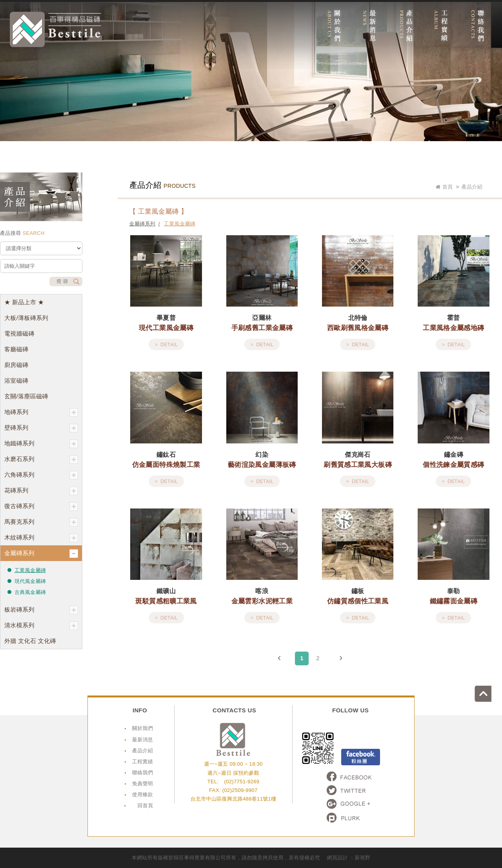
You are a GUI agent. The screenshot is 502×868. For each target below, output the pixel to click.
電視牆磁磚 (19, 333)
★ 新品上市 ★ (24, 302)
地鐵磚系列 (41, 444)
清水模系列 (41, 626)
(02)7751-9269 (242, 782)
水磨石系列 (41, 459)
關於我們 (143, 728)
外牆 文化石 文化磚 (30, 641)
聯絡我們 (143, 773)
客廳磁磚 (16, 349)
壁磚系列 (41, 428)
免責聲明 (143, 784)
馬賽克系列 (41, 522)
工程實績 (143, 762)
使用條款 (143, 794)
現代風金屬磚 (30, 581)
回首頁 (145, 805)
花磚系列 (41, 491)
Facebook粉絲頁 (361, 757)
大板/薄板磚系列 (26, 318)
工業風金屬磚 (30, 570)
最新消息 (143, 740)
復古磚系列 (41, 507)
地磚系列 (41, 412)
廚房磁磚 (16, 365)
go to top (494, 686)
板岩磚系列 (41, 610)
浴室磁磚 (16, 380)
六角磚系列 (41, 475)
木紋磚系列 (41, 538)
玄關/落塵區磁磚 (26, 396)
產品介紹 (143, 751)
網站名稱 (55, 29)
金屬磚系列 (41, 554)
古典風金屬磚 (30, 592)
